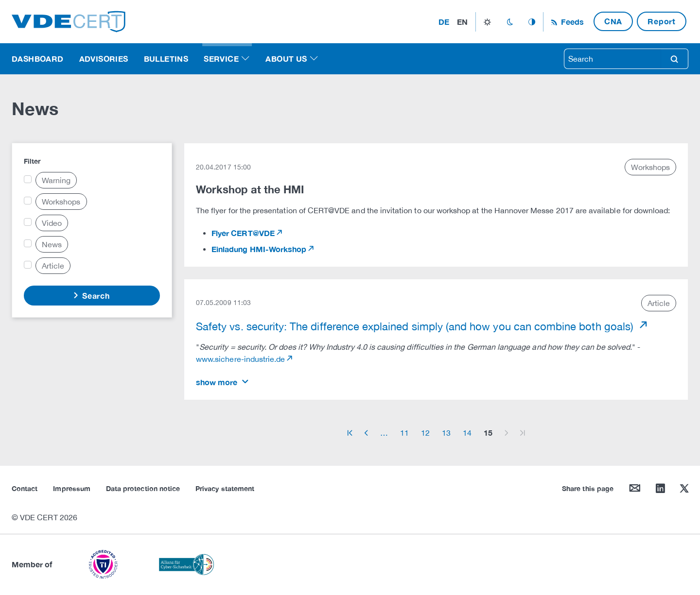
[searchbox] (612, 59)
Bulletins (166, 59)
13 (446, 433)
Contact (25, 488)
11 (404, 433)
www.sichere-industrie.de (240, 359)
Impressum (72, 488)
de (444, 22)
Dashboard (38, 59)
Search (95, 296)
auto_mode (532, 22)
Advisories (104, 59)
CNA (613, 21)
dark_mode (510, 22)
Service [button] (221, 59)
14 (467, 433)
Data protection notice (143, 488)
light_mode (487, 22)
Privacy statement (225, 488)
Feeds (571, 22)
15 (488, 433)
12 (425, 433)
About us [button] (286, 59)
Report (662, 21)
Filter (32, 161)
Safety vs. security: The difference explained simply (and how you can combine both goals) (416, 326)
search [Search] (674, 59)
